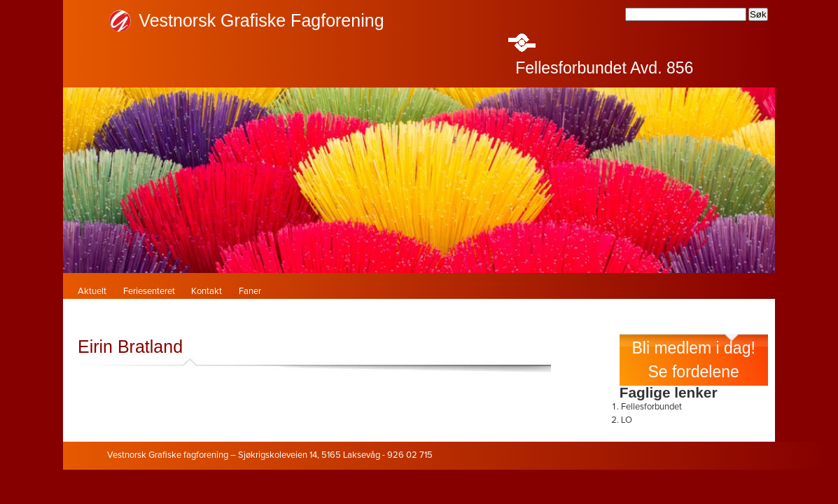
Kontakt (207, 292)
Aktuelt (92, 292)
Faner (250, 292)
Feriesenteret (149, 292)
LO (627, 420)
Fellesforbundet (651, 407)
